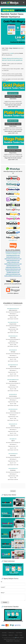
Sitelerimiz (11, 635)
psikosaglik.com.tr (13, 240)
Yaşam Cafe (5, 520)
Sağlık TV (4, 551)
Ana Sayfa (13, 491)
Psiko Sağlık (5, 499)
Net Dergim (5, 530)
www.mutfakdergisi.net (13, 454)
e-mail (11, 53)
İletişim (16, 635)
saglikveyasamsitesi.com (13, 182)
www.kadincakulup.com (13, 336)
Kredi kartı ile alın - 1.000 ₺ (13, 96)
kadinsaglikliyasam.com (13, 192)
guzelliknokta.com (13, 235)
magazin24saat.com (13, 230)
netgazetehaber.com (13, 187)
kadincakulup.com (13, 196)
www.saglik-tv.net (13, 439)
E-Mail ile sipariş (13, 93)
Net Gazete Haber (7, 509)
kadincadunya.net (13, 212)
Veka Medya (17, 641)
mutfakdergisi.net (13, 226)
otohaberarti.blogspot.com (13, 254)
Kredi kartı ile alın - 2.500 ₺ (13, 124)
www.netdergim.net (13, 350)
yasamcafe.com (13, 221)
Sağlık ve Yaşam (6, 540)
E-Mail (21, 635)
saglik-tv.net (13, 203)
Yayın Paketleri (19, 633)
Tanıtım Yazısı (11, 633)
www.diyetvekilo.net (13, 394)
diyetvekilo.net (13, 208)
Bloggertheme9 (9, 641)
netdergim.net (13, 217)
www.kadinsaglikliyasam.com (13, 380)
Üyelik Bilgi (4, 635)
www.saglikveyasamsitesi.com (13, 309)
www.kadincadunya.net (13, 409)
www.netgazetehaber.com (13, 322)
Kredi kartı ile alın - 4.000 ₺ (13, 150)
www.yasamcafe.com (13, 424)
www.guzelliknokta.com (13, 468)
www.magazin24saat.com (13, 365)
